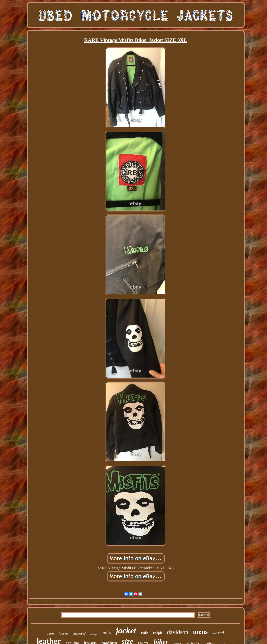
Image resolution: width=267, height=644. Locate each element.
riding (94, 634)
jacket (126, 631)
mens (200, 632)
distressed (79, 633)
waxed (218, 633)
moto (106, 632)
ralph (158, 633)
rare (51, 633)
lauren (63, 633)
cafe (144, 633)
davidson (178, 632)
